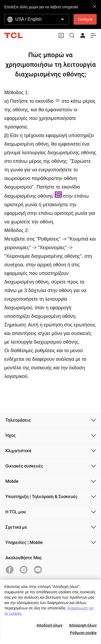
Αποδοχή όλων (50, 625)
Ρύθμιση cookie (83, 633)
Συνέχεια (85, 19)
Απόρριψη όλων (83, 625)
